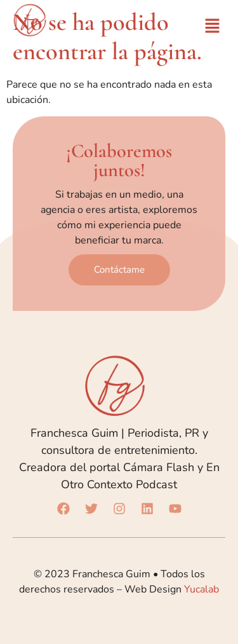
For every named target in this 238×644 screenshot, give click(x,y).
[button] (213, 27)
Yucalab (202, 589)
